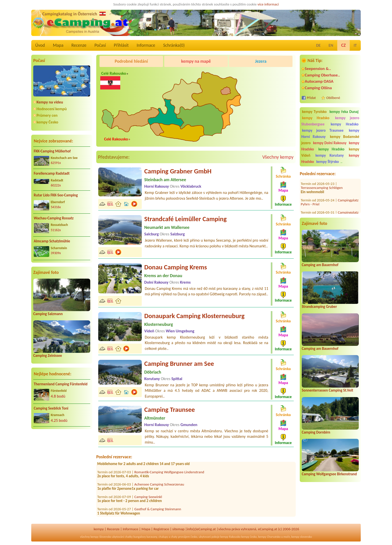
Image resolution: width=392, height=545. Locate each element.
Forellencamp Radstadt (52, 173)
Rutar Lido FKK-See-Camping (56, 195)
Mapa (58, 45)
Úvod (40, 45)
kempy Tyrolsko (314, 112)
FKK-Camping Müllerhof (52, 151)
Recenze (79, 45)
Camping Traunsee (170, 410)
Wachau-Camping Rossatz (54, 218)
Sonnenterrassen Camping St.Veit (327, 390)
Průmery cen (47, 115)
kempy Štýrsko (327, 162)
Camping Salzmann (48, 314)
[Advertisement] (62, 472)
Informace (146, 45)
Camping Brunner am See (179, 364)
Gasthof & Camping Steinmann (158, 511)
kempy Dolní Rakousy (330, 143)
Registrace (161, 529)
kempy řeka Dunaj (344, 112)
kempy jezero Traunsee (323, 130)
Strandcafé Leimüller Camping (185, 219)
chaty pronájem (180, 537)
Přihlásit (121, 45)
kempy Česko (47, 122)
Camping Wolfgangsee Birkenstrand (329, 474)
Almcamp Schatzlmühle (52, 241)
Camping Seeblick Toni (51, 408)
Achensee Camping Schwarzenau (159, 486)
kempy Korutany (330, 155)
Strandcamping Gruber (319, 307)
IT (355, 45)
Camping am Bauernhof (320, 265)
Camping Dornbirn (316, 432)
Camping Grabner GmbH (178, 171)
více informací (268, 4)
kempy (99, 529)
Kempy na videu (50, 102)
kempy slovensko (301, 537)
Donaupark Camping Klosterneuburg (194, 316)
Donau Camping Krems (176, 267)
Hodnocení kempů (52, 109)
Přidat (311, 98)
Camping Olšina (318, 88)
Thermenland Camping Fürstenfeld (61, 384)
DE (318, 45)
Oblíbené (333, 98)
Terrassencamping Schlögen (322, 182)
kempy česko (249, 537)
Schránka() (174, 45)
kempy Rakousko (230, 537)
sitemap (178, 529)
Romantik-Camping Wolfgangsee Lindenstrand (169, 473)
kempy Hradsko (316, 118)
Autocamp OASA (319, 81)
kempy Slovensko (101, 537)
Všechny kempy (278, 157)
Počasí (100, 45)
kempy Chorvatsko (269, 537)
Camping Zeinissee (48, 356)
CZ (343, 45)
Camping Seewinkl (148, 498)
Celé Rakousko (114, 73)
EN (331, 45)
